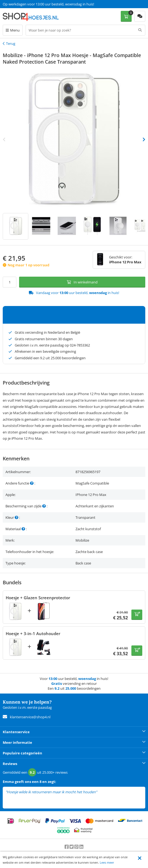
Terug (11, 43)
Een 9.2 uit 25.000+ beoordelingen (30, 4)
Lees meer (107, 862)
